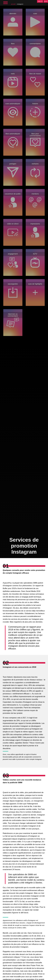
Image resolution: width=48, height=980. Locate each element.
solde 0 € (40, 1)
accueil (13, 4)
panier (46, 1)
